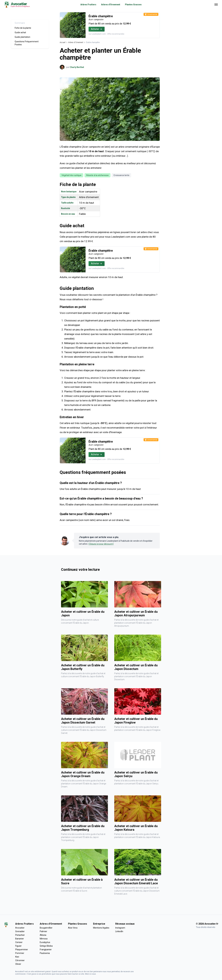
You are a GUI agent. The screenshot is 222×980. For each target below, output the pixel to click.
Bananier (20, 939)
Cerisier (19, 942)
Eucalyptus (45, 942)
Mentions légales (101, 928)
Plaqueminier (22, 950)
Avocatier (20, 928)
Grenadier (20, 931)
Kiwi (17, 957)
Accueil (63, 42)
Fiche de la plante (23, 28)
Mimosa (44, 939)
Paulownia (45, 953)
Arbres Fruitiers (88, 5)
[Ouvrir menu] (216, 5)
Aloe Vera (73, 928)
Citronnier (20, 960)
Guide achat (20, 32)
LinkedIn (119, 931)
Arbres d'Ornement (111, 5)
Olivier (18, 964)
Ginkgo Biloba (46, 946)
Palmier (43, 931)
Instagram (120, 928)
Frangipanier (46, 950)
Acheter (97, 29)
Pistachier (20, 935)
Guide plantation (22, 37)
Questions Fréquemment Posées (27, 43)
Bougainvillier (46, 928)
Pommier (20, 953)
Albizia (43, 935)
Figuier (18, 946)
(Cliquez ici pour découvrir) (101, 544)
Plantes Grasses (133, 5)
